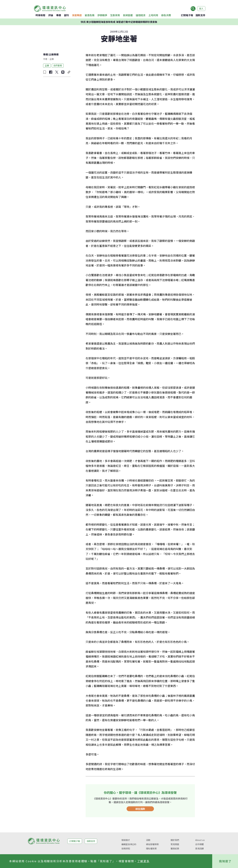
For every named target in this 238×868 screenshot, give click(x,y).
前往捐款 (140, 809)
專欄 (59, 15)
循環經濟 (141, 15)
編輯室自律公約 (129, 844)
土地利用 (153, 15)
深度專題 (77, 15)
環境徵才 (126, 840)
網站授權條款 (152, 844)
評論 (51, 15)
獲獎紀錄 (175, 848)
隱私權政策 (151, 848)
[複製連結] (69, 72)
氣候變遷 (128, 15)
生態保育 (115, 15)
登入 (201, 8)
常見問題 (175, 844)
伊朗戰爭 (102, 15)
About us (200, 840)
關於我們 (175, 840)
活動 (148, 840)
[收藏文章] (45, 72)
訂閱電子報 (187, 15)
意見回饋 (199, 848)
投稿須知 (126, 848)
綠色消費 (166, 15)
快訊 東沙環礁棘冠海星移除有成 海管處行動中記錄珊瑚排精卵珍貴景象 (119, 22)
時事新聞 (40, 15)
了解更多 (143, 861)
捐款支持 (200, 15)
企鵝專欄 (54, 54)
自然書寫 (58, 65)
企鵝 (47, 65)
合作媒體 (199, 844)
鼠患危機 (90, 15)
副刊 (66, 15)
